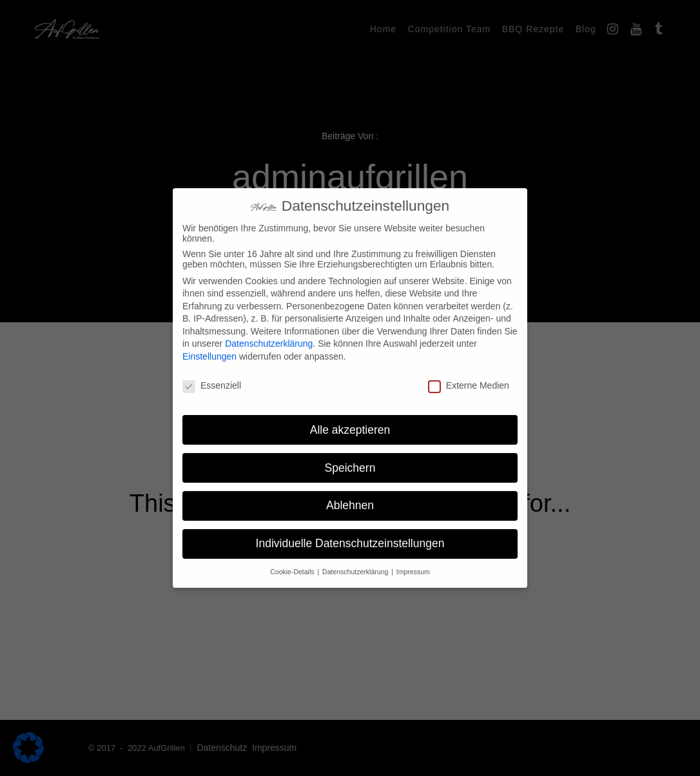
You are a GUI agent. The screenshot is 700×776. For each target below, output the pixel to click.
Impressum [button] (413, 562)
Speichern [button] (350, 458)
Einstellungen (209, 347)
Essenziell (212, 376)
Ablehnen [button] (350, 496)
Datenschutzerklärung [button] (356, 562)
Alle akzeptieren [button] (350, 420)
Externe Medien (469, 376)
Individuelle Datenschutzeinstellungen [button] (350, 534)
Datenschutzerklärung (269, 334)
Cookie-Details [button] (293, 562)
